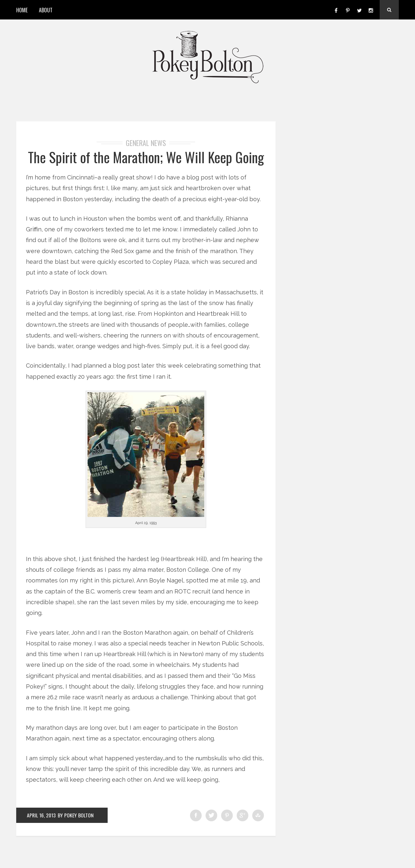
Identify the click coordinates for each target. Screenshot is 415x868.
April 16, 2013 (42, 831)
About (46, 10)
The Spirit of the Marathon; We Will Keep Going (146, 165)
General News (146, 143)
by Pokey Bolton (76, 831)
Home (22, 10)
